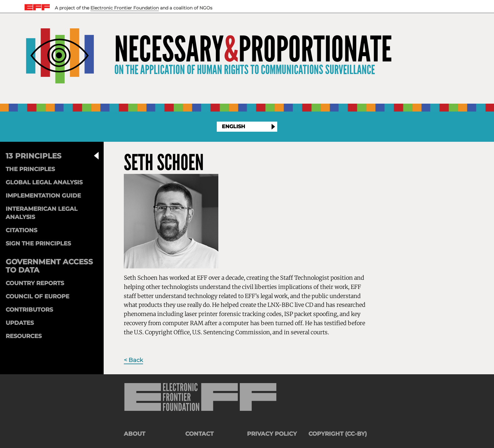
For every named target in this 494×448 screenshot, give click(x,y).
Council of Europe (37, 296)
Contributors (29, 310)
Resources (24, 336)
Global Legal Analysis (44, 182)
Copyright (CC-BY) (338, 434)
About (135, 434)
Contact (199, 434)
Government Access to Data (49, 266)
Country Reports (35, 283)
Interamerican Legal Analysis (42, 213)
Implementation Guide (43, 196)
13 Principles (34, 156)
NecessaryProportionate (253, 50)
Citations (21, 230)
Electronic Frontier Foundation (125, 8)
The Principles (30, 169)
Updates (20, 323)
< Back (133, 360)
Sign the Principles (38, 244)
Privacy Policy (272, 434)
